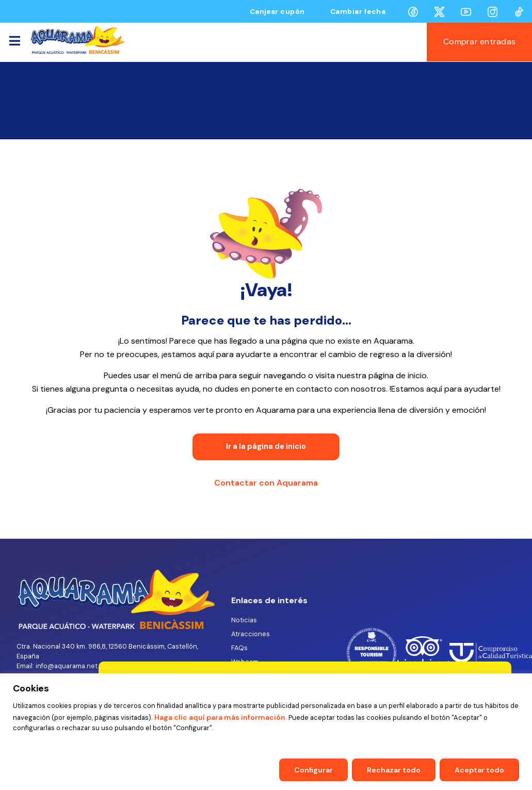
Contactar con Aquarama (266, 483)
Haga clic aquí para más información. (220, 717)
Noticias (244, 620)
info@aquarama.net (67, 666)
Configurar (313, 770)
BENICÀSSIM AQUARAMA (266, 101)
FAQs (239, 648)
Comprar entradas (479, 42)
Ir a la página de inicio (266, 446)
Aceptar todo (479, 770)
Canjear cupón (277, 12)
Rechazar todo (394, 770)
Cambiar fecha (358, 12)
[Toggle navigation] (14, 42)
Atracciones (251, 634)
